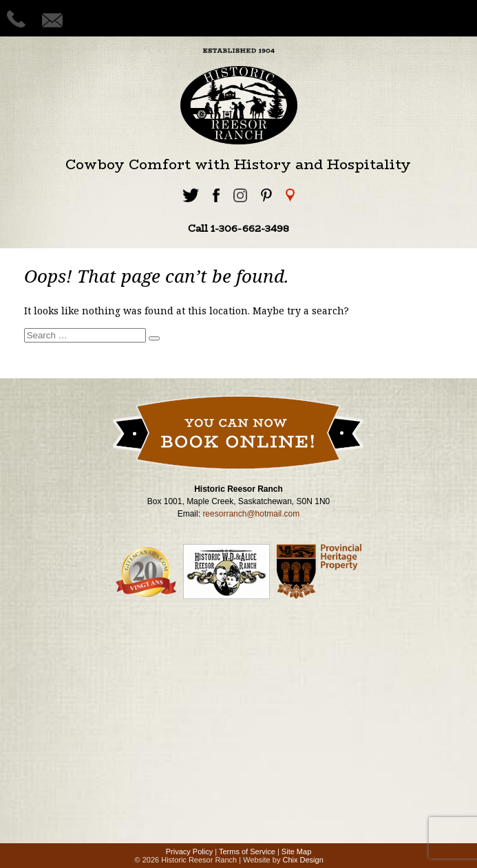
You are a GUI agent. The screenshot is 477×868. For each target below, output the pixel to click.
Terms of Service (247, 851)
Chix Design (303, 860)
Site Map (296, 851)
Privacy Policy (189, 851)
